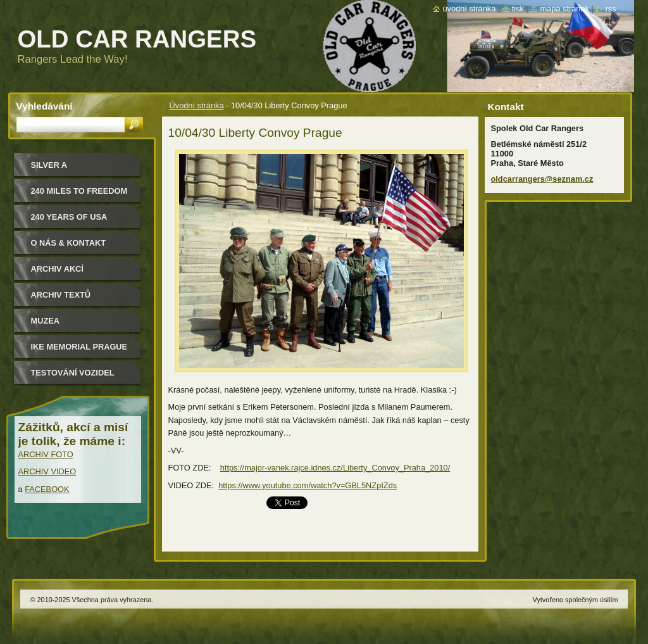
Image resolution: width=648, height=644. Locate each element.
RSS (610, 9)
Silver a (49, 165)
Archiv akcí (57, 269)
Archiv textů (61, 295)
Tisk (518, 9)
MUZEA (46, 321)
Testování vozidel (73, 373)
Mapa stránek (564, 9)
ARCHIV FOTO (46, 454)
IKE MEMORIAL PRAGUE (79, 347)
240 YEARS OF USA (69, 217)
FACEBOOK (47, 489)
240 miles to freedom (79, 191)
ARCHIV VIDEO (47, 471)
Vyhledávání (45, 106)
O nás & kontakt (68, 243)
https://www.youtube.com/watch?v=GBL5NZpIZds (308, 485)
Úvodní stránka (197, 105)
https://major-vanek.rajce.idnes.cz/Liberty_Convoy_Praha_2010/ (335, 468)
